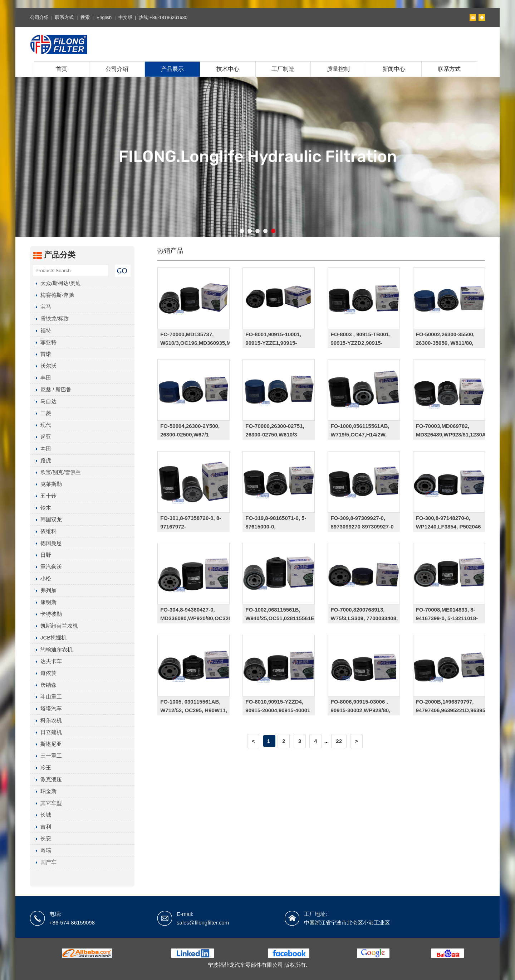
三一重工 (46, 756)
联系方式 (64, 17)
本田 (41, 448)
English (104, 17)
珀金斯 (43, 791)
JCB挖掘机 (48, 638)
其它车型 (46, 803)
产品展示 (172, 69)
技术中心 (228, 69)
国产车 (43, 862)
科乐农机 (46, 720)
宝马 (41, 307)
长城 (41, 815)
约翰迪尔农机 (51, 649)
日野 (41, 555)
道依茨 (43, 673)
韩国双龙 (46, 519)
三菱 (41, 413)
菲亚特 (43, 342)
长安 (41, 838)
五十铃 (43, 496)
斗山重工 (46, 697)
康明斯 (43, 602)
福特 (41, 330)
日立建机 (46, 732)
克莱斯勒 (46, 484)
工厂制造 (283, 69)
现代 (41, 425)
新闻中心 (394, 69)
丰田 (41, 378)
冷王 (41, 767)
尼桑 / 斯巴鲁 (51, 389)
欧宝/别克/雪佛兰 (55, 472)
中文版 (125, 17)
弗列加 (43, 590)
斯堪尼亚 (46, 744)
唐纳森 (43, 685)
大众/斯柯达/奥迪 (55, 283)
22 (339, 741)
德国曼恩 (46, 543)
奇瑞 (41, 850)
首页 (62, 69)
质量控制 (338, 69)
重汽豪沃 (46, 567)
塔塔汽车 (46, 708)
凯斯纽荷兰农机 (54, 626)
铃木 (41, 508)
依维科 (43, 531)
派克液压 (46, 779)
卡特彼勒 (46, 614)
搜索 (85, 17)
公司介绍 (39, 17)
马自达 (43, 401)
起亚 (41, 437)
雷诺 (41, 354)
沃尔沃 (43, 366)
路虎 (41, 460)
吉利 (41, 827)
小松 (41, 578)
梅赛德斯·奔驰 (52, 295)
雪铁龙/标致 (49, 318)
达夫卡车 (46, 661)
